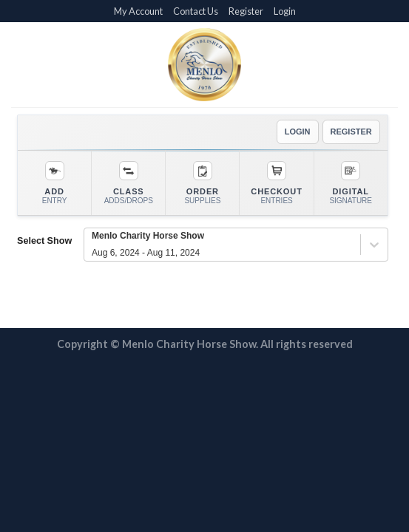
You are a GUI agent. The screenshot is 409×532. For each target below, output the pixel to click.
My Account (138, 11)
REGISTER (351, 132)
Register (246, 11)
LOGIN (298, 132)
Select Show (44, 241)
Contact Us (196, 11)
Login (285, 11)
